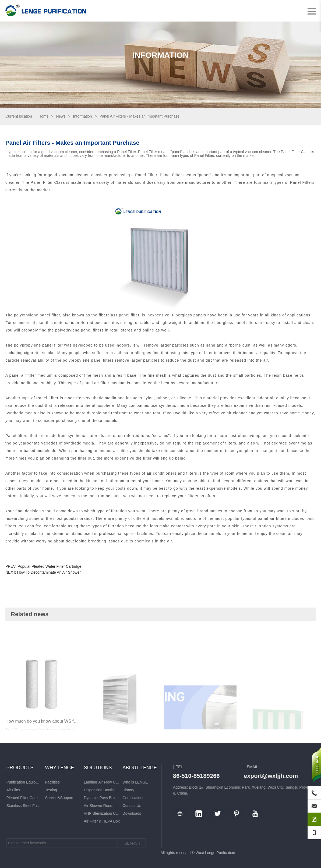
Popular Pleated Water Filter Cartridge (49, 566)
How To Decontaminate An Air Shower (49, 572)
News (61, 116)
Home (43, 116)
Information (83, 116)
